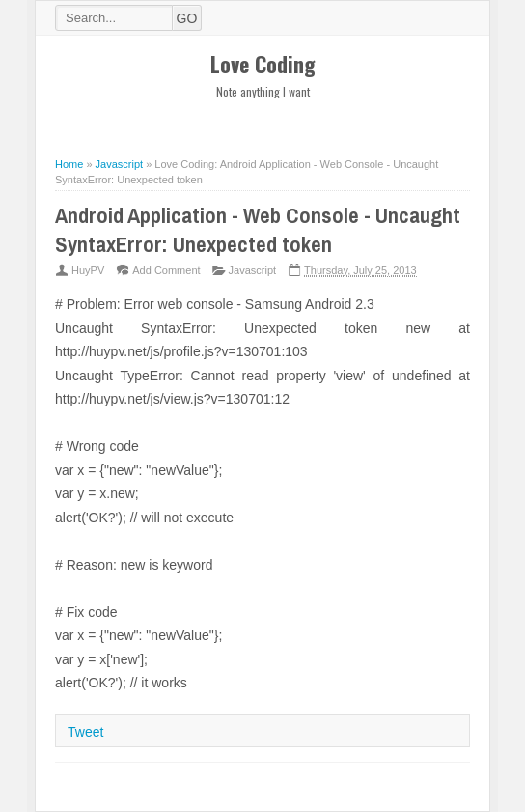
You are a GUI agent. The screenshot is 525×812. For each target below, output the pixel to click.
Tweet (85, 732)
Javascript (253, 270)
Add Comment (166, 270)
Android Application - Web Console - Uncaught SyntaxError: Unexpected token (258, 230)
